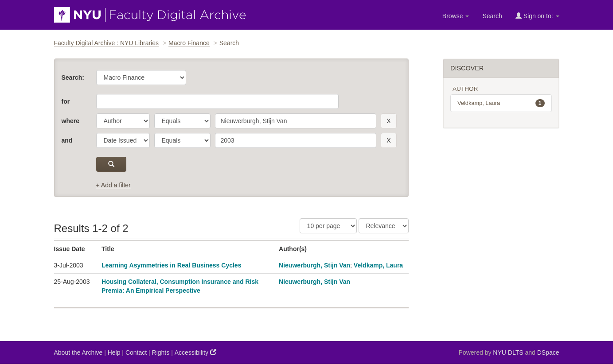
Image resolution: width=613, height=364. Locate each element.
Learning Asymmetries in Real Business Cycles (171, 265)
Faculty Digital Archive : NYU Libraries (107, 43)
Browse (456, 16)
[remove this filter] (388, 121)
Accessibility (195, 352)
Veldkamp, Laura (378, 265)
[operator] (182, 121)
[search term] (296, 121)
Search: (73, 77)
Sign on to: (537, 16)
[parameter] (123, 121)
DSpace (548, 352)
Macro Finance (189, 43)
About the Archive (78, 352)
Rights (161, 352)
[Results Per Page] (328, 226)
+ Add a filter (113, 185)
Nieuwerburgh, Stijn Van (314, 265)
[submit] (111, 164)
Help (114, 352)
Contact (136, 352)
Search (492, 16)
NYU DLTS (508, 352)
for (66, 101)
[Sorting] (384, 226)
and (67, 140)
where (70, 121)
